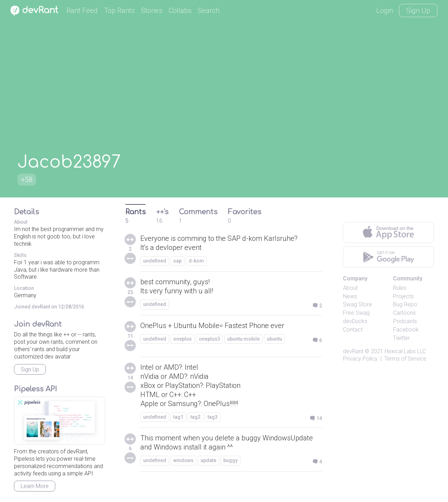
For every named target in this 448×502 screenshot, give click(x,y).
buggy (230, 460)
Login (385, 11)
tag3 (213, 417)
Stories (152, 11)
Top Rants (119, 11)
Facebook (406, 330)
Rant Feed (82, 11)
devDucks (355, 321)
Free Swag (356, 313)
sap (177, 261)
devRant (353, 351)
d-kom (196, 261)
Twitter (401, 338)
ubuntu (274, 339)
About (350, 288)
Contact (353, 330)
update (208, 460)
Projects (403, 296)
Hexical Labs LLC (405, 351)
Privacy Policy (360, 359)
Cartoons (404, 313)
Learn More (35, 486)
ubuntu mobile (243, 339)
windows (183, 460)
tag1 (178, 417)
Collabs (180, 11)
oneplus (183, 339)
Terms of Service (405, 359)
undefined (155, 261)
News (350, 296)
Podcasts (405, 321)
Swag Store (358, 304)
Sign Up (418, 11)
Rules (400, 288)
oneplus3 (209, 339)
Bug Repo (405, 304)
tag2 (195, 417)
